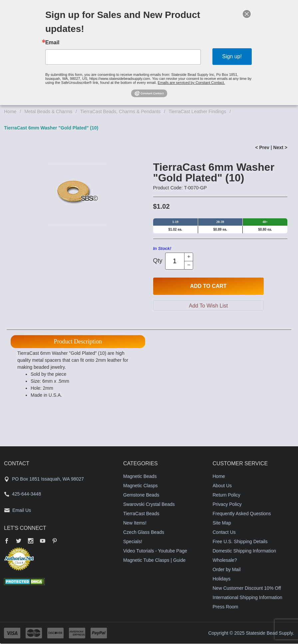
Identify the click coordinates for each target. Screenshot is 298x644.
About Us (222, 486)
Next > (280, 147)
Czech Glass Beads (144, 533)
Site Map (222, 523)
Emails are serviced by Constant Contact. (191, 83)
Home (10, 111)
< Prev (262, 147)
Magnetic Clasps (141, 486)
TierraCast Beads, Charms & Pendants (120, 111)
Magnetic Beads (140, 477)
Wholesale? (225, 560)
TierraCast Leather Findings (197, 111)
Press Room (226, 607)
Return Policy (227, 495)
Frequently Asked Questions (242, 514)
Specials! (133, 542)
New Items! (135, 523)
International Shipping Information (248, 598)
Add (208, 286)
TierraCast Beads (141, 514)
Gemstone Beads (141, 495)
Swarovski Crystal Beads (149, 505)
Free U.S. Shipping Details (240, 542)
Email (52, 43)
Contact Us (224, 533)
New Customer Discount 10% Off (247, 588)
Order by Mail (227, 570)
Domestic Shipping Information (245, 551)
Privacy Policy (227, 505)
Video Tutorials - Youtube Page (155, 551)
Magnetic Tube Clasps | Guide (154, 560)
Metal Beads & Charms (48, 111)
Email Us (22, 511)
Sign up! (232, 56)
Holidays (222, 579)
